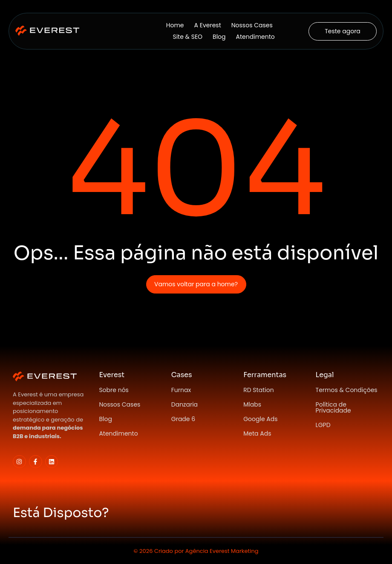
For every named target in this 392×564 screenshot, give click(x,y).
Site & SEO (187, 37)
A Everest (208, 25)
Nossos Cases (252, 25)
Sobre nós (114, 390)
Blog (219, 37)
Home (175, 25)
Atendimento (255, 37)
